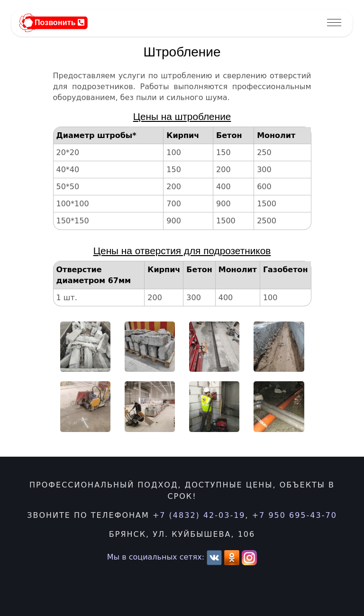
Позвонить (59, 23)
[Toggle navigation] (334, 23)
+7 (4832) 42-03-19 (199, 515)
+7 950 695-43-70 (295, 515)
